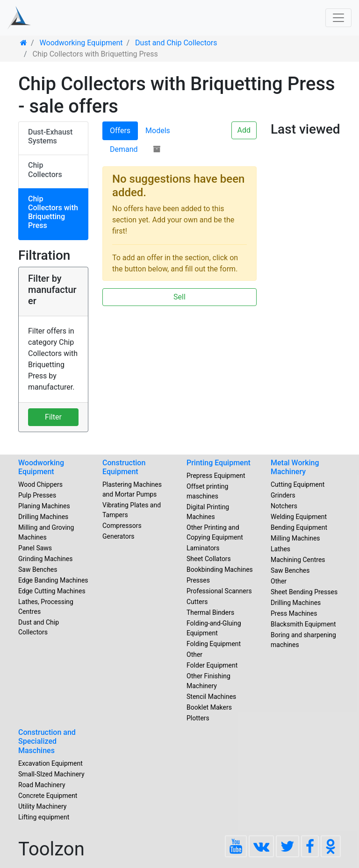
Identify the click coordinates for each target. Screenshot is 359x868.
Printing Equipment (219, 463)
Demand (124, 149)
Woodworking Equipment (41, 467)
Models (158, 131)
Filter (53, 417)
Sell (179, 297)
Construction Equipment (124, 467)
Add (244, 130)
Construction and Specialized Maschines (47, 741)
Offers (120, 131)
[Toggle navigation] (338, 18)
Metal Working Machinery (295, 467)
